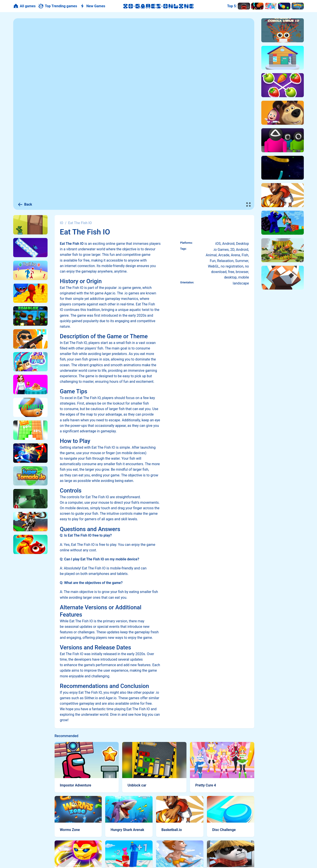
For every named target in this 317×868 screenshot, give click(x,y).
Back (25, 204)
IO (62, 223)
